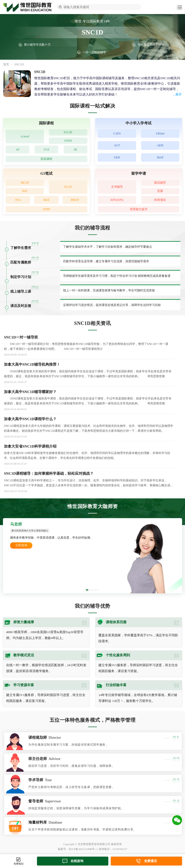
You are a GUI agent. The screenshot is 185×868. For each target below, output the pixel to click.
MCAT (25, 183)
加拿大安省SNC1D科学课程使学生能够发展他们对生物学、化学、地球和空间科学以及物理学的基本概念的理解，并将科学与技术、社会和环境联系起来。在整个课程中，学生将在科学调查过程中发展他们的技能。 (87, 455)
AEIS (160, 145)
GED (117, 157)
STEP (46, 209)
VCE (46, 150)
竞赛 (160, 191)
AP (17, 150)
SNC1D (19, 64)
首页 (6, 64)
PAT (25, 191)
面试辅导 (160, 183)
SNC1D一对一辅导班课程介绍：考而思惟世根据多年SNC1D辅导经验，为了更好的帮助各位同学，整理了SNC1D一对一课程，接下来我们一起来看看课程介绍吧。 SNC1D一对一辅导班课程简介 (86, 346)
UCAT (68, 187)
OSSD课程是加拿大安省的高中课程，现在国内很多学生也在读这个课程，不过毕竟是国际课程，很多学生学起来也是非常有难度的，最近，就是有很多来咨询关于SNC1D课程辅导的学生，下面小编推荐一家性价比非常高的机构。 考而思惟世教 (88, 374)
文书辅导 (117, 187)
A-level (25, 136)
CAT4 (117, 133)
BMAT (75, 200)
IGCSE (68, 132)
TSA (18, 200)
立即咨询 (21, 545)
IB (75, 150)
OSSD (68, 141)
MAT (46, 200)
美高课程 (46, 159)
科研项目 (160, 200)
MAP (160, 157)
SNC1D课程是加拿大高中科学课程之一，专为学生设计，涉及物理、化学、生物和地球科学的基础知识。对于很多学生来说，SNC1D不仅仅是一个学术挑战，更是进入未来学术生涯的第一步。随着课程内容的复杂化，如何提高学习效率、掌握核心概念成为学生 (89, 483)
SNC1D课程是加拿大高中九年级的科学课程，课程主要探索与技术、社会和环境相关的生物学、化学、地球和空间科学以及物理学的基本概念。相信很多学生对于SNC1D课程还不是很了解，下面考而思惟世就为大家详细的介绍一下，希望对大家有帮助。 (89, 428)
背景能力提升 (139, 209)
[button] (87, 590)
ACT (117, 145)
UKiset (160, 133)
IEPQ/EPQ (117, 200)
